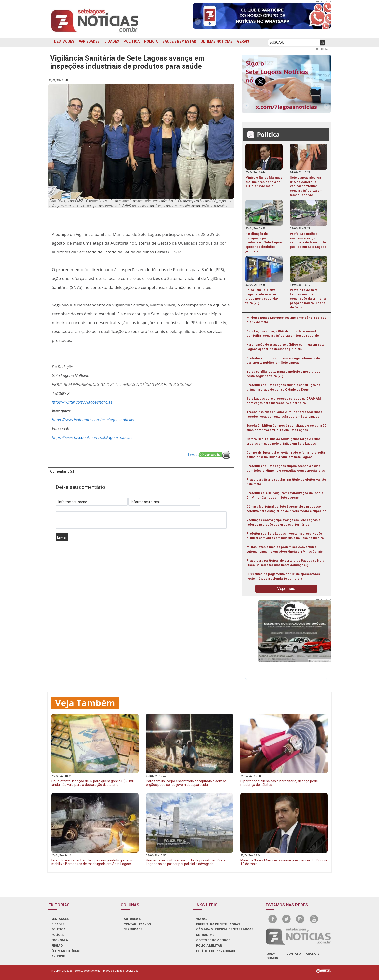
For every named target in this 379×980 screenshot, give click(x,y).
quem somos (272, 956)
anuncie (312, 954)
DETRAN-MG (205, 935)
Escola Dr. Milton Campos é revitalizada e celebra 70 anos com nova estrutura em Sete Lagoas (286, 428)
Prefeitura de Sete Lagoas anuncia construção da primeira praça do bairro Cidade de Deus (283, 387)
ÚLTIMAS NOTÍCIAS (217, 41)
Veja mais (286, 588)
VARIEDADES (89, 41)
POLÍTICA (132, 41)
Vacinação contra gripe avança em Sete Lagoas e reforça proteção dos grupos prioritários (283, 522)
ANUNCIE (58, 956)
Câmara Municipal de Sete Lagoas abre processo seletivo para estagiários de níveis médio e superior (286, 509)
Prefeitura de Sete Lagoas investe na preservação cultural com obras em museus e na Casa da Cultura (285, 536)
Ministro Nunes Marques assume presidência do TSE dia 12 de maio (286, 320)
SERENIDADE (133, 929)
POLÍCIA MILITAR (209, 946)
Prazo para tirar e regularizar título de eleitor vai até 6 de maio (286, 482)
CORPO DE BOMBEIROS (213, 940)
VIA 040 (202, 919)
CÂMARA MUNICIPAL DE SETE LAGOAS (225, 929)
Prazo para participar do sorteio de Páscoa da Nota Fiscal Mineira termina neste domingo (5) (285, 563)
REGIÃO (57, 946)
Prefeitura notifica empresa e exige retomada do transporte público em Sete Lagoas (283, 360)
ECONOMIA (60, 940)
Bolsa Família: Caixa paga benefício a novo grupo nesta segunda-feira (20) (283, 374)
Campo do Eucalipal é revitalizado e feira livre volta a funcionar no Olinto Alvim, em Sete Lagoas (286, 455)
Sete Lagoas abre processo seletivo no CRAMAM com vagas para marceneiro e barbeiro (284, 401)
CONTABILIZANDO (137, 924)
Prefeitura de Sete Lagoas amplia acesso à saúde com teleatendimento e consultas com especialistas (286, 468)
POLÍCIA (151, 41)
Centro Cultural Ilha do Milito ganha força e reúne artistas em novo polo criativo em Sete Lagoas (284, 441)
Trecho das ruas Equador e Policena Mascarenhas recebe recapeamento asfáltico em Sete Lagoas (284, 414)
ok (322, 43)
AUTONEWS (132, 919)
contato (294, 954)
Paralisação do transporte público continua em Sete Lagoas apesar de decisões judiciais (286, 347)
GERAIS (243, 41)
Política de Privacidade (216, 951)
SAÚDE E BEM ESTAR (179, 41)
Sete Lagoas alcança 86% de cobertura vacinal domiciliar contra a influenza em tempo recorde (283, 333)
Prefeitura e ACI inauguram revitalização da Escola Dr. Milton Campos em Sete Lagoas (285, 495)
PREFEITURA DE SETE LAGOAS (218, 924)
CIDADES (112, 41)
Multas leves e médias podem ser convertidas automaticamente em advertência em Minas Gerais (285, 549)
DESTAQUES (64, 41)
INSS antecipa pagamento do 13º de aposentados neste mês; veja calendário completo (283, 576)
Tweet (193, 454)
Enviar (62, 537)
